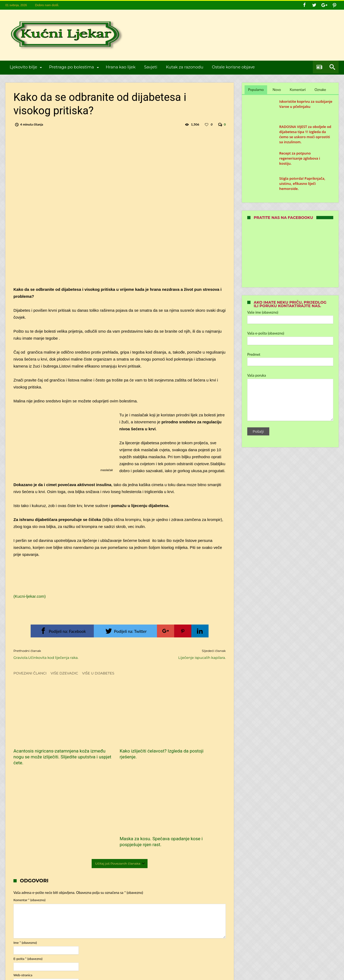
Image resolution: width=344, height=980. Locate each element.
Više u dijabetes (98, 673)
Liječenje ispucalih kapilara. (177, 654)
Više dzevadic (64, 673)
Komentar (29, 811)
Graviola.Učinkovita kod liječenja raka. (62, 654)
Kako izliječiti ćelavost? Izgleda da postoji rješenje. (117, 741)
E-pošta (28, 870)
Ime (25, 854)
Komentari (298, 90)
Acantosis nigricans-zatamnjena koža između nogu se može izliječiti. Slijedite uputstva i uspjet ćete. (46, 747)
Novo (277, 90)
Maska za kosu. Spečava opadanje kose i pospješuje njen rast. (191, 744)
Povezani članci (30, 673)
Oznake (320, 90)
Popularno (256, 90)
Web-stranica (23, 886)
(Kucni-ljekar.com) (30, 596)
